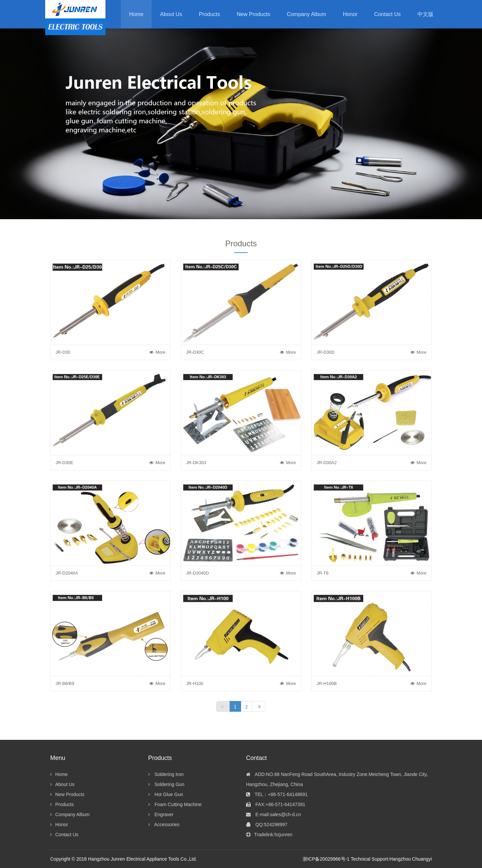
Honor (59, 824)
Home (136, 14)
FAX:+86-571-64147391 (276, 804)
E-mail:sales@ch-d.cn (273, 814)
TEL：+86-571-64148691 (277, 794)
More (157, 352)
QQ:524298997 (267, 824)
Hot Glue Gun (166, 794)
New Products (67, 794)
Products (62, 804)
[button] (209, 14)
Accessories (164, 824)
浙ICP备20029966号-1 (326, 859)
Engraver (161, 814)
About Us (62, 784)
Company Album (70, 814)
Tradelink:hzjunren (269, 835)
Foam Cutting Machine (175, 804)
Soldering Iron (166, 774)
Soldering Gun (166, 784)
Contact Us (64, 835)
